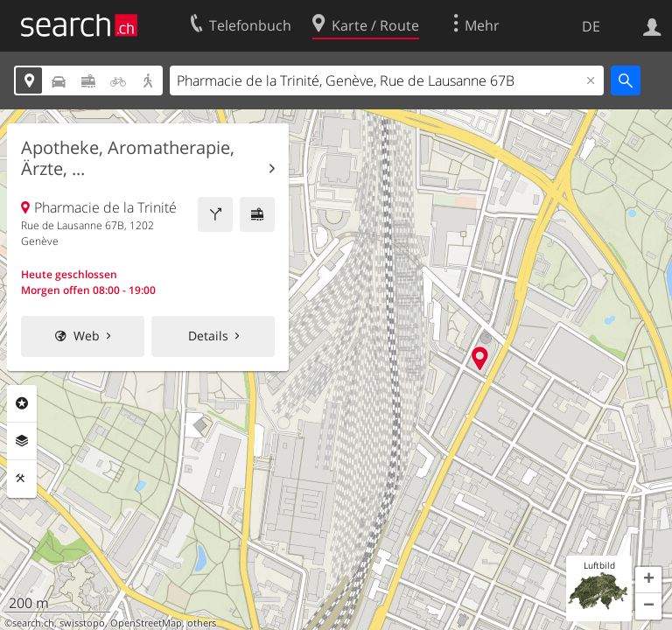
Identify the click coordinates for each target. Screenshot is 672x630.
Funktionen (22, 479)
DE (591, 26)
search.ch (33, 623)
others (202, 623)
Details (208, 336)
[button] (648, 580)
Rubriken (22, 403)
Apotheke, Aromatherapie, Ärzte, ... (128, 158)
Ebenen (22, 441)
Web (87, 336)
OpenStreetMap (146, 623)
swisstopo (82, 623)
